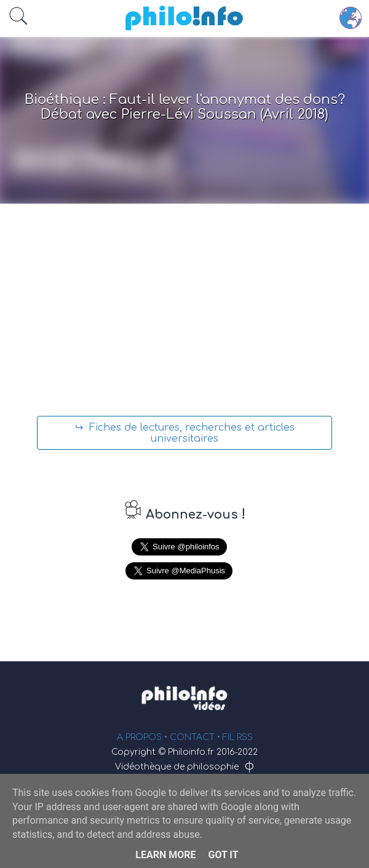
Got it (223, 855)
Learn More (165, 855)
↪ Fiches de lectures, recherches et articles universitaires (185, 433)
